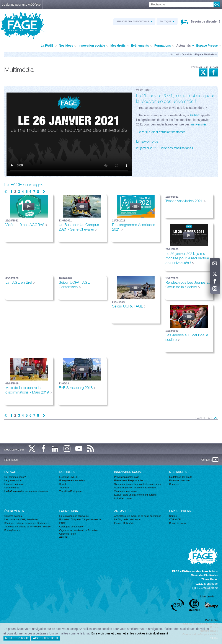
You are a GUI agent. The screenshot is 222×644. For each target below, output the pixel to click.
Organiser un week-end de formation (79, 530)
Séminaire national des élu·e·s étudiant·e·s (27, 523)
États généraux (12, 530)
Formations (164, 46)
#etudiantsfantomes (172, 132)
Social (62, 484)
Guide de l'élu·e (67, 534)
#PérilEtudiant (149, 132)
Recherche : (0, 2)
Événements (142, 46)
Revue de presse (178, 523)
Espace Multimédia (124, 523)
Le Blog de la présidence (127, 519)
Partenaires (11, 460)
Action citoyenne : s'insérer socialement (135, 488)
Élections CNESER (69, 477)
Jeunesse (64, 488)
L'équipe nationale (14, 484)
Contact (173, 516)
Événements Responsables (129, 480)
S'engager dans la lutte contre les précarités (137, 484)
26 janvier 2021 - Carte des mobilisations (164, 148)
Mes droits (120, 46)
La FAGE (49, 46)
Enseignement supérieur (72, 480)
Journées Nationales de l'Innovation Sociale (27, 527)
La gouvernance (13, 480)
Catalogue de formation (72, 527)
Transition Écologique (71, 491)
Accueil (175, 54)
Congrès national (13, 516)
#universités (198, 124)
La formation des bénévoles (74, 516)
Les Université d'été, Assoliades (21, 519)
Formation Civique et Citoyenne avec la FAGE (80, 521)
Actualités (185, 46)
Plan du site (211, 620)
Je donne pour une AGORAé (21, 5)
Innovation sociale (93, 46)
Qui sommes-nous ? (15, 477)
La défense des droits (180, 477)
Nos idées (68, 46)
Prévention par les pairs (127, 477)
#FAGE (195, 115)
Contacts (174, 484)
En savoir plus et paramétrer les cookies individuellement (130, 633)
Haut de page (207, 418)
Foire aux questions (180, 480)
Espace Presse (209, 46)
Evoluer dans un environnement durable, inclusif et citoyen (136, 497)
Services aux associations (134, 22)
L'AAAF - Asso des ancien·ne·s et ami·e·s (26, 491)
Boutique (167, 22)
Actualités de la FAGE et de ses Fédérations (138, 516)
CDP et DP (175, 519)
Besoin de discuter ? (205, 21)
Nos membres (12, 488)
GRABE (63, 537)
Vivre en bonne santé (126, 491)
